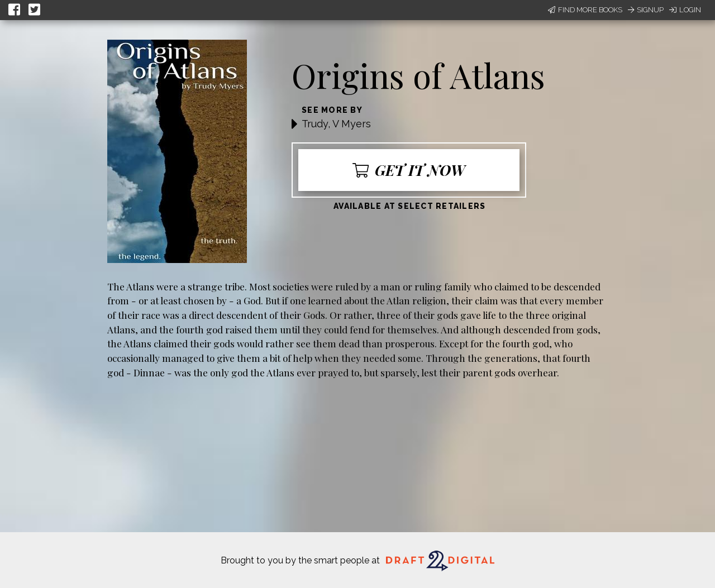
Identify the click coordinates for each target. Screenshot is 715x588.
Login (685, 10)
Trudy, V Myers (336, 124)
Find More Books (585, 10)
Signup (646, 10)
